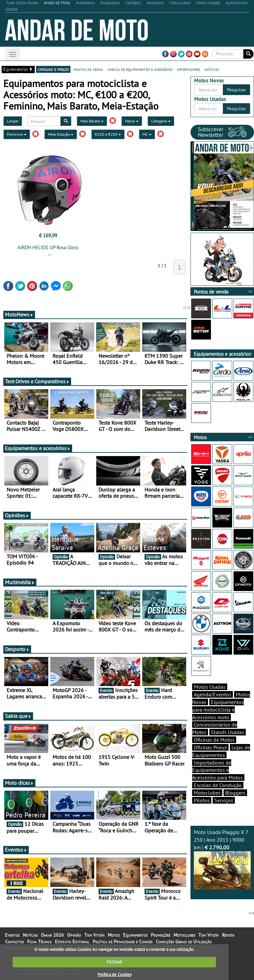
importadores (189, 69)
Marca (132, 121)
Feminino (17, 134)
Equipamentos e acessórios (38, 448)
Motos (114, 935)
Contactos (14, 942)
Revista (228, 935)
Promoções (161, 935)
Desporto (17, 649)
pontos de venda (88, 69)
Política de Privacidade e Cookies (123, 942)
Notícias (30, 935)
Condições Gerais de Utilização (184, 942)
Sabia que (18, 716)
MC (147, 134)
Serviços (224, 800)
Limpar (13, 121)
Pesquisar (236, 90)
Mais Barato (92, 121)
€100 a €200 (108, 134)
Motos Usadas (210, 687)
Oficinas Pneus (210, 747)
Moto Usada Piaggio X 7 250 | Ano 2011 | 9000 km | (222, 859)
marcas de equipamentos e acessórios (140, 69)
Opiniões (17, 515)
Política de (114, 975)
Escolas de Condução (218, 785)
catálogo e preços (53, 69)
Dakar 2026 (52, 935)
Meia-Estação (61, 134)
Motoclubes (207, 793)
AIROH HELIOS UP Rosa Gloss (48, 247)
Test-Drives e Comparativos (37, 381)
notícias (212, 69)
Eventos (16, 850)
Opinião (74, 935)
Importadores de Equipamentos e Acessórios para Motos (217, 770)
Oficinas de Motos (214, 740)
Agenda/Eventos (212, 694)
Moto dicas (19, 783)
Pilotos (202, 800)
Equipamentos (135, 935)
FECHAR (114, 962)
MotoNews (19, 314)
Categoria (161, 121)
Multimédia (20, 582)
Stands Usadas (228, 732)
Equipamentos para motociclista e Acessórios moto (218, 710)
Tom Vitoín (94, 935)
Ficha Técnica (39, 942)
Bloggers (235, 793)
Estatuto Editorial (72, 942)
